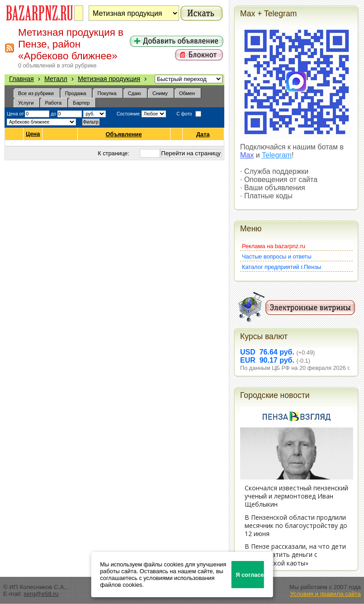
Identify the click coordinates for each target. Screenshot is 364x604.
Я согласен (250, 575)
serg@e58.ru (41, 594)
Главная (21, 79)
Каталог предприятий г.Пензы (281, 267)
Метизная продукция (109, 79)
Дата (203, 134)
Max (247, 155)
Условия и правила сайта (325, 594)
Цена (33, 134)
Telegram (277, 155)
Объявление (124, 134)
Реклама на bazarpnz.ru (274, 246)
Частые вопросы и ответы (277, 256)
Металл (56, 79)
